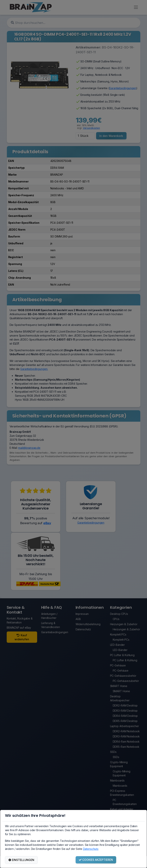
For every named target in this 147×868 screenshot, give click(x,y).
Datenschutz (91, 849)
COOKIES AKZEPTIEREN (96, 860)
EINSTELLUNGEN (21, 860)
